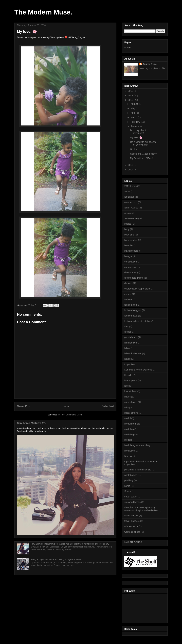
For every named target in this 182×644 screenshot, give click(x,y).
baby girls (129, 235)
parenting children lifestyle (138, 470)
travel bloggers (132, 521)
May (133, 108)
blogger (128, 256)
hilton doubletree (133, 354)
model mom (130, 424)
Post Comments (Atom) (72, 415)
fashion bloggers (133, 310)
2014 (131, 170)
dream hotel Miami (134, 278)
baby (127, 229)
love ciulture (131, 391)
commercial (130, 267)
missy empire (131, 413)
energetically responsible (137, 289)
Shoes (128, 491)
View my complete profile (152, 69)
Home (66, 406)
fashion (128, 300)
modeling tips (131, 435)
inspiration (130, 364)
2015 (131, 165)
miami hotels (131, 402)
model (127, 418)
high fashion (131, 343)
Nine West (130, 456)
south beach (131, 497)
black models (131, 251)
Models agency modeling (137, 445)
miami (127, 397)
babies (128, 224)
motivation (130, 451)
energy (128, 294)
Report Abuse (133, 542)
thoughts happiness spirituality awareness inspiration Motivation (141, 509)
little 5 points (131, 381)
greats (128, 332)
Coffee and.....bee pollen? (143, 154)
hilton (127, 348)
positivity (129, 480)
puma (127, 486)
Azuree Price (150, 64)
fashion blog (131, 305)
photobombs (131, 475)
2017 (131, 96)
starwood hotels (132, 502)
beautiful (129, 246)
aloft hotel (129, 197)
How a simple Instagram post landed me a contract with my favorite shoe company (70, 544)
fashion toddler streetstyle (138, 321)
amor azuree (131, 202)
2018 (131, 91)
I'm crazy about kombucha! (138, 132)
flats (127, 327)
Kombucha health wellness (138, 370)
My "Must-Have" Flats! (142, 158)
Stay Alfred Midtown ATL (32, 423)
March (134, 117)
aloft (127, 192)
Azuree (128, 213)
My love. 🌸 (136, 137)
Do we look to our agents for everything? (143, 143)
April (133, 113)
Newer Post (24, 406)
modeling (129, 429)
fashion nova (131, 316)
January (135, 126)
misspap (129, 408)
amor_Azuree (131, 208)
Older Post (108, 406)
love (127, 386)
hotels (127, 359)
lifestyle (128, 375)
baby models (131, 240)
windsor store (131, 526)
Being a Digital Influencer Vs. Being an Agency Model (56, 559)
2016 (131, 100)
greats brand (131, 337)
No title (134, 149)
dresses (128, 283)
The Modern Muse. (43, 12)
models (128, 440)
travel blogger (131, 516)
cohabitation (131, 262)
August (135, 104)
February (136, 122)
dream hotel (130, 273)
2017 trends (130, 186)
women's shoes (132, 532)
